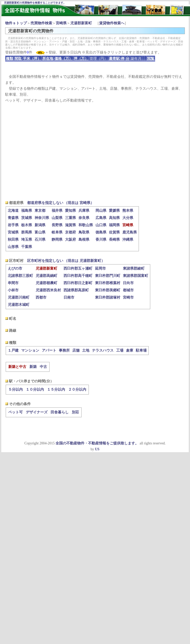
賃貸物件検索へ (112, 23)
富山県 (40, 232)
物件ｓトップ (16, 23)
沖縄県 (128, 240)
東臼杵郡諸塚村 (108, 297)
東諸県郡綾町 (134, 268)
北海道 (13, 211)
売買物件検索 (41, 23)
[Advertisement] (95, 151)
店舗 (76, 350)
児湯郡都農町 (46, 283)
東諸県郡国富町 (136, 276)
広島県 (101, 218)
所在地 (48, 59)
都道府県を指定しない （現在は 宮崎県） (61, 203)
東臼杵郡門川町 (108, 276)
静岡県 (57, 240)
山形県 (13, 247)
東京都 (40, 211)
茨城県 (27, 218)
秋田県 (13, 240)
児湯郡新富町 (81, 23)
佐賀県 (114, 232)
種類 (10, 59)
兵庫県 (84, 211)
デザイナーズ (37, 412)
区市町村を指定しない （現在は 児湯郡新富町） (66, 261)
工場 (120, 350)
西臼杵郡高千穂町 (78, 276)
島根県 (84, 240)
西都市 (41, 297)
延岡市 (100, 268)
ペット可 (15, 412)
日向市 (128, 283)
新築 (33, 367)
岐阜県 (57, 232)
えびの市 (15, 268)
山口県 (101, 225)
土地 (86, 350)
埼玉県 (27, 240)
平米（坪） (32, 59)
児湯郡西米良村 (48, 290)
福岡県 (114, 225)
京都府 (70, 232)
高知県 (114, 218)
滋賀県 (70, 225)
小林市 (13, 290)
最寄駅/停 (117, 59)
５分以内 (15, 389)
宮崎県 (61, 23)
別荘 (75, 412)
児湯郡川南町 (19, 297)
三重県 (70, 218)
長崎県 (114, 240)
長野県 (57, 225)
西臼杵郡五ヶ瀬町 (78, 268)
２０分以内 (77, 389)
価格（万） (64, 59)
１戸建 (13, 350)
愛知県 (70, 211)
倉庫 (130, 350)
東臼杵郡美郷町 (108, 290)
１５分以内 (56, 389)
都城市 (128, 290)
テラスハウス (103, 350)
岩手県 (13, 225)
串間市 (13, 283)
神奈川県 (42, 218)
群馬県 (27, 232)
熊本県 (128, 211)
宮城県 (13, 232)
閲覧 (151, 59)
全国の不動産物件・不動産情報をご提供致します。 (97, 443)
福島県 (27, 211)
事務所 (64, 350)
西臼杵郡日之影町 (78, 283)
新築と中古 (17, 367)
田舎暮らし (60, 412)
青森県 (13, 218)
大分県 (128, 218)
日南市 (69, 297)
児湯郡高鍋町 (46, 276)
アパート (49, 350)
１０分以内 (35, 389)
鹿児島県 (130, 232)
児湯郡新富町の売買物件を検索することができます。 (35, 3)
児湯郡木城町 (19, 305)
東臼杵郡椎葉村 (108, 283)
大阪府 (70, 240)
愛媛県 (114, 211)
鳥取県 (84, 232)
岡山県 (101, 211)
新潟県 (40, 225)
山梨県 (57, 218)
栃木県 (27, 225)
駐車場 (141, 350)
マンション (30, 350)
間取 (18, 59)
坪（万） (81, 59)
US (97, 449)
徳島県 (101, 232)
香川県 (101, 240)
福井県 (57, 211)
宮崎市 (128, 297)
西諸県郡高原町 (76, 290)
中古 (43, 367)
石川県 (40, 240)
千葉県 (27, 247)
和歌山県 (86, 225)
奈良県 (84, 218)
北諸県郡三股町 (20, 276)
